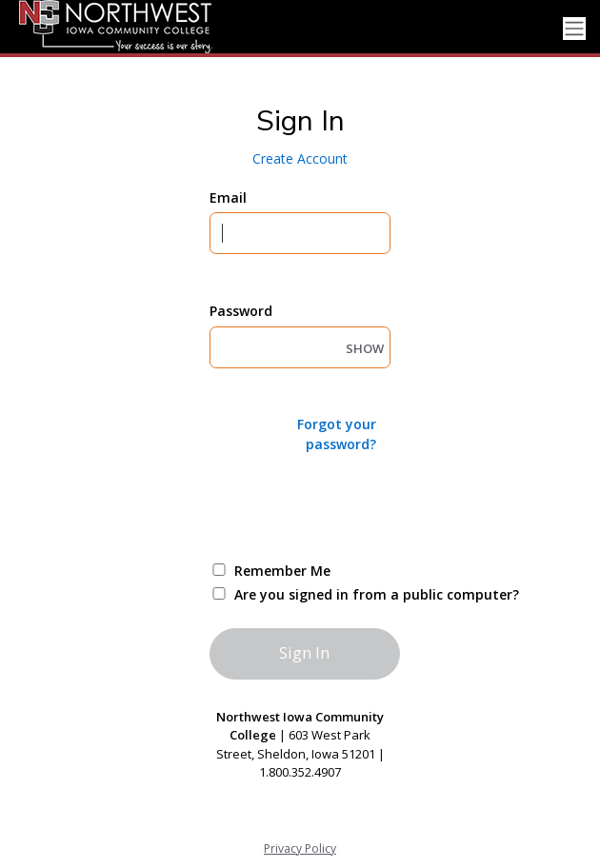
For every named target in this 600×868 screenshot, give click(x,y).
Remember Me (282, 571)
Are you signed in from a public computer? (322, 594)
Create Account (300, 158)
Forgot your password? (337, 434)
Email (228, 197)
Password (241, 311)
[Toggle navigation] (574, 29)
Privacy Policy (300, 848)
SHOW (365, 348)
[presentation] (354, 505)
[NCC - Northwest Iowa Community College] (107, 27)
